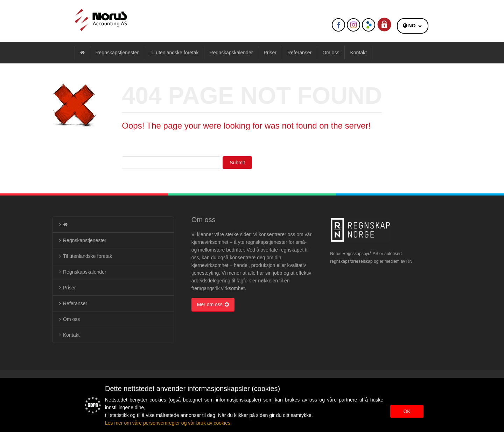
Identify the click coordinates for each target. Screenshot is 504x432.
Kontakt (358, 53)
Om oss (331, 53)
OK (407, 411)
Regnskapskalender (231, 53)
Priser (270, 53)
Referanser (299, 53)
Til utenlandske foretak (174, 53)
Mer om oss (213, 304)
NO (412, 26)
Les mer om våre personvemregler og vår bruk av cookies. (168, 423)
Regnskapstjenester (117, 53)
